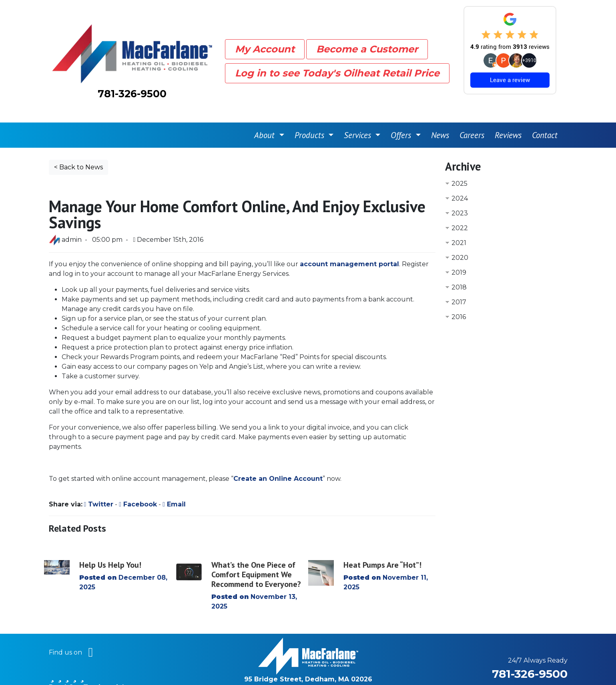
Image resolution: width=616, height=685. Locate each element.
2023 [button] (460, 194)
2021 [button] (459, 224)
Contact (545, 116)
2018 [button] (459, 268)
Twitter (99, 485)
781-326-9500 (132, 84)
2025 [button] (459, 164)
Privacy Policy (400, 670)
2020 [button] (460, 238)
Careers (472, 116)
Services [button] (359, 116)
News (440, 116)
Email (174, 485)
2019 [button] (459, 253)
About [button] (266, 116)
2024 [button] (460, 179)
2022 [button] (460, 209)
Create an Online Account (278, 459)
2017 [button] (459, 283)
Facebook (138, 485)
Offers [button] (402, 116)
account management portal (349, 245)
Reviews (508, 116)
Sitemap (356, 670)
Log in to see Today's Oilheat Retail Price (337, 63)
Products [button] (311, 116)
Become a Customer (367, 39)
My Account (265, 39)
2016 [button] (459, 298)
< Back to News (78, 148)
